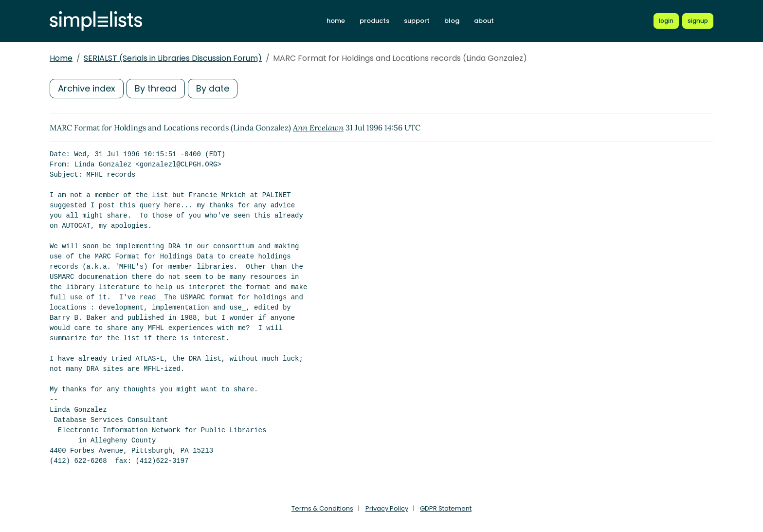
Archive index (87, 88)
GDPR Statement (446, 508)
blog (452, 21)
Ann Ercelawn (318, 128)
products (374, 21)
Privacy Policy (387, 508)
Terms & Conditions (322, 508)
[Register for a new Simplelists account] (698, 21)
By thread (156, 88)
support (417, 21)
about (484, 21)
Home (61, 58)
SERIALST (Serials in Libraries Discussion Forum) (173, 58)
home (336, 21)
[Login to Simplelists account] (666, 21)
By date (213, 88)
